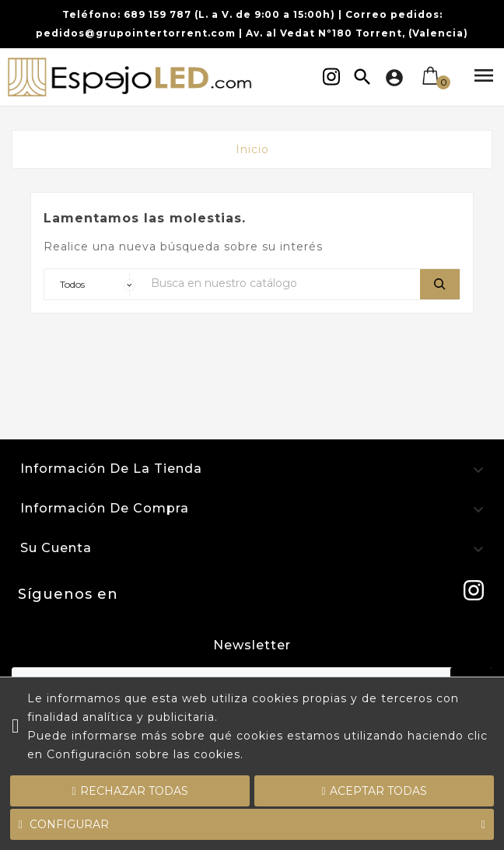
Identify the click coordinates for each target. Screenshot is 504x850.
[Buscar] (282, 283)
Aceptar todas (374, 791)
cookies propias (299, 698)
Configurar (252, 824)
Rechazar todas (129, 791)
